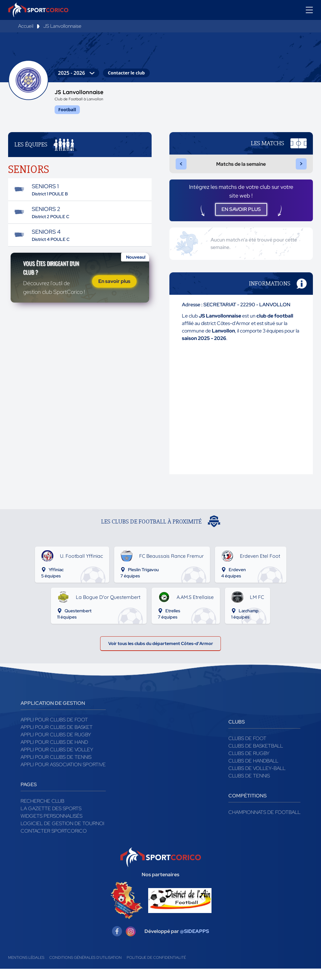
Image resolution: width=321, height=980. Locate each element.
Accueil (26, 26)
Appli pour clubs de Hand (54, 753)
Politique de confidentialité (156, 969)
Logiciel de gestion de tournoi (62, 835)
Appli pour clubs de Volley (57, 761)
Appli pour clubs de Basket (57, 738)
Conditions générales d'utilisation (85, 969)
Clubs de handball (253, 772)
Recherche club (42, 812)
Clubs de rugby (249, 765)
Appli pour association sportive (63, 776)
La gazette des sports (51, 820)
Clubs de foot (247, 750)
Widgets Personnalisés (51, 827)
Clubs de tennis (249, 787)
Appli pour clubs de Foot (54, 731)
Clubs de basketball (256, 757)
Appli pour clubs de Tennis (56, 768)
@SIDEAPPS (195, 942)
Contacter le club (126, 73)
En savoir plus (114, 291)
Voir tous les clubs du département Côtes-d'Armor (161, 653)
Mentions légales (26, 969)
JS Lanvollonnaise (62, 26)
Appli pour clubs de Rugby (56, 746)
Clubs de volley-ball (257, 779)
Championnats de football (264, 823)
